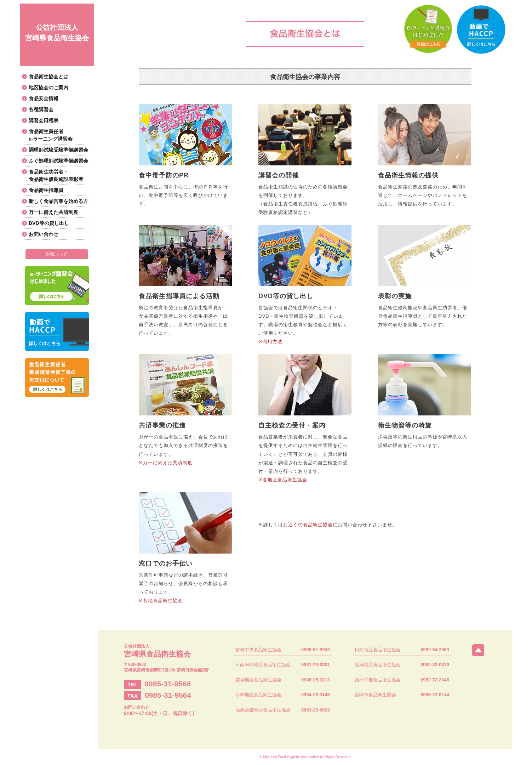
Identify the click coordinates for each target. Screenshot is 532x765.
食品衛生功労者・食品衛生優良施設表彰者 (56, 175)
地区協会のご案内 (48, 87)
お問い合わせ (44, 234)
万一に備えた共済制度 (53, 212)
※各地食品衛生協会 (161, 600)
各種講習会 (41, 109)
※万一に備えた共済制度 (166, 463)
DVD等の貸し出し (49, 223)
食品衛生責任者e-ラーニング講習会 (51, 135)
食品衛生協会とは (48, 76)
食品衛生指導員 (46, 190)
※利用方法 (270, 342)
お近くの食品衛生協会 (308, 525)
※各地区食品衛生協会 (283, 480)
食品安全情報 (44, 98)
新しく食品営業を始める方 (58, 201)
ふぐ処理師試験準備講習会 (58, 161)
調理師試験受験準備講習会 (58, 150)
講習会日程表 (44, 120)
